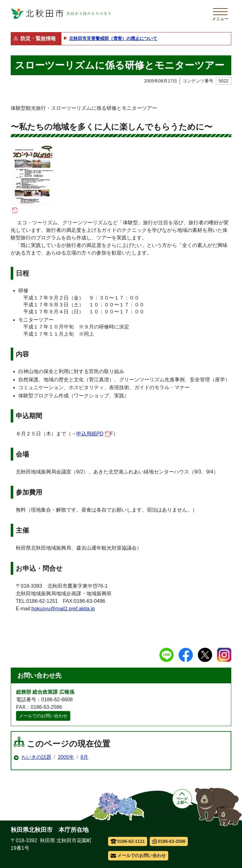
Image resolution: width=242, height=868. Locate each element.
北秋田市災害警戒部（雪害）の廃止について (113, 38)
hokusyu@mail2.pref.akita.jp (63, 609)
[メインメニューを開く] (220, 14)
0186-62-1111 (128, 841)
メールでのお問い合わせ (43, 716)
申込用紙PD (93, 434)
